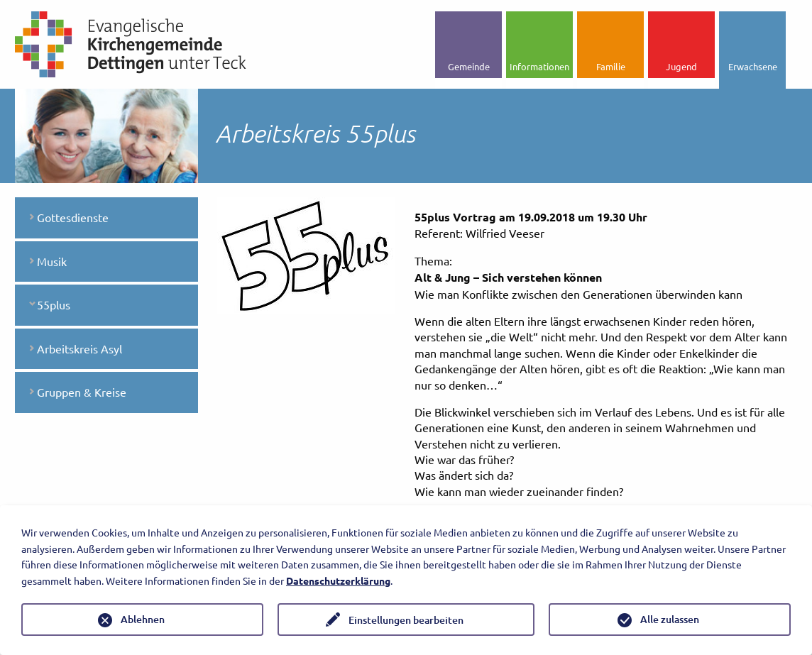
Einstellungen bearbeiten (406, 620)
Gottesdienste (73, 217)
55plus (54, 304)
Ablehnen (143, 619)
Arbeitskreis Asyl (79, 348)
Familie (611, 66)
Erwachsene (753, 66)
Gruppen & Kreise (82, 392)
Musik (52, 261)
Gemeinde (469, 66)
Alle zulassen (670, 619)
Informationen (539, 66)
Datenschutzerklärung (338, 580)
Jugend (681, 66)
